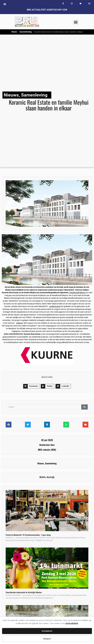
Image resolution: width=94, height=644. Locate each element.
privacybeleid (72, 623)
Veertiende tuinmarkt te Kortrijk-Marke (24, 592)
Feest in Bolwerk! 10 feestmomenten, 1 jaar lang (28, 535)
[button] (5, 4)
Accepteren (47, 631)
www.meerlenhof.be (13, 334)
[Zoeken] (84, 407)
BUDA (42, 477)
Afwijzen (47, 639)
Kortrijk (51, 477)
